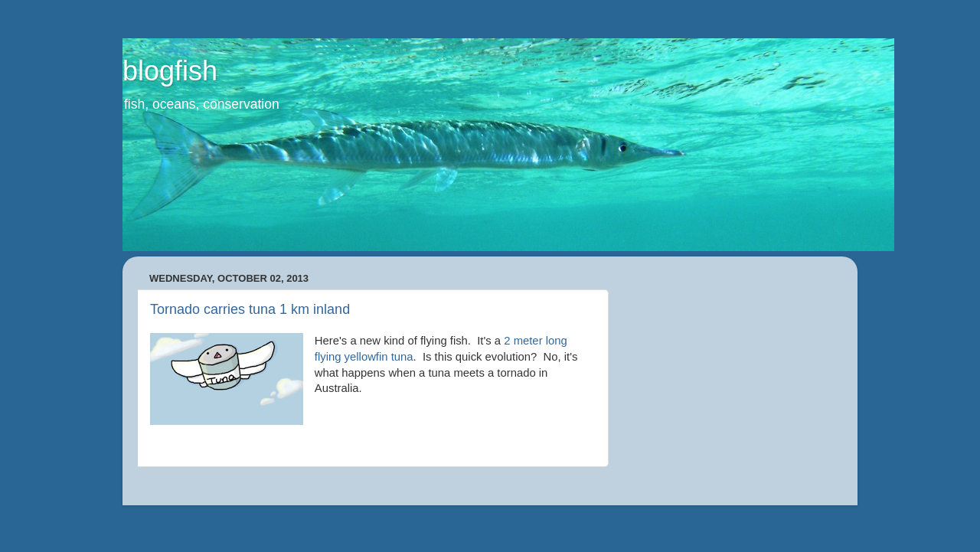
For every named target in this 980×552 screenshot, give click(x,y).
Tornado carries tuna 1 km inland (250, 309)
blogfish (170, 71)
